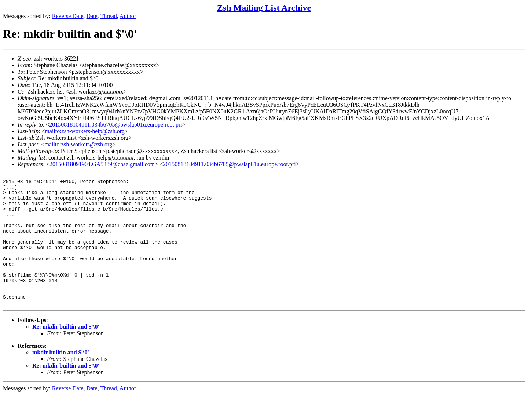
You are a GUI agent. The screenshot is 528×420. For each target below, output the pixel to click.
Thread (108, 16)
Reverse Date (68, 16)
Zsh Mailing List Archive (264, 8)
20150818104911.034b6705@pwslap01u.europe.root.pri (116, 125)
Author (128, 16)
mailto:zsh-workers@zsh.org (78, 144)
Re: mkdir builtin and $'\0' (66, 352)
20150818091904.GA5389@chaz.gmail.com (102, 164)
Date (92, 16)
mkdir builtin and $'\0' (61, 378)
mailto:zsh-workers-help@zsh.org (85, 131)
